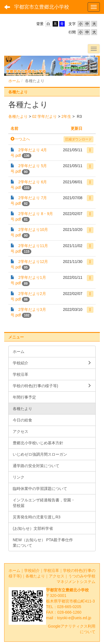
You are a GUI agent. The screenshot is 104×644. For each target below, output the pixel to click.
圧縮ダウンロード (78, 139)
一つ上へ (20, 139)
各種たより (18, 116)
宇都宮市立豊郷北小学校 (42, 7)
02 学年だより (45, 116)
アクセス (57, 576)
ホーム (14, 81)
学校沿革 (51, 570)
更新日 (77, 128)
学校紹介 (32, 570)
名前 (14, 128)
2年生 (66, 116)
